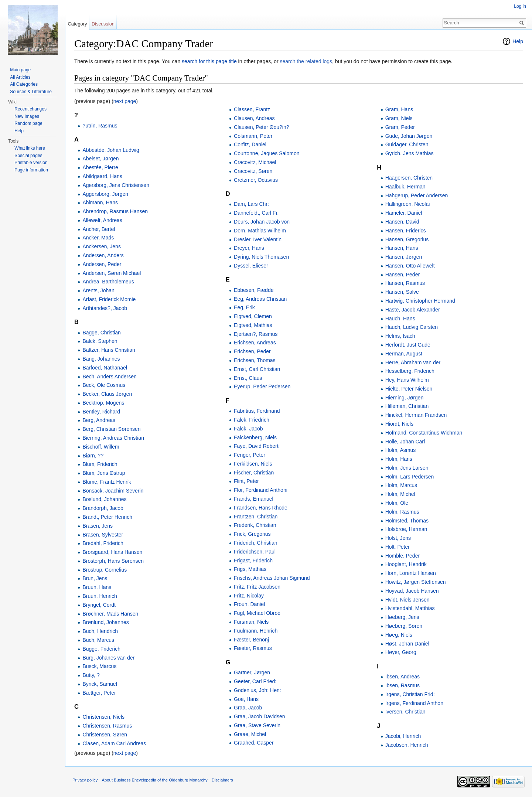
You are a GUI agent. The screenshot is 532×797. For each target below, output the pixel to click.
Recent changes (30, 109)
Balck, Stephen (100, 341)
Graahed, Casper (254, 743)
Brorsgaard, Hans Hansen (112, 552)
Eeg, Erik (244, 307)
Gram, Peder (400, 127)
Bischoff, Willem (101, 447)
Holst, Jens (398, 538)
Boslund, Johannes (104, 499)
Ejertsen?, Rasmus (256, 334)
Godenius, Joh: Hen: (258, 690)
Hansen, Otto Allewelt (410, 266)
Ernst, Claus (248, 378)
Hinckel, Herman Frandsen (416, 415)
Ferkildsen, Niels (253, 464)
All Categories (24, 84)
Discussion (103, 24)
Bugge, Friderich (101, 649)
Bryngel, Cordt (99, 605)
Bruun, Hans (97, 587)
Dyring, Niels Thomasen (261, 257)
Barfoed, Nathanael (105, 368)
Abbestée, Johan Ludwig (111, 150)
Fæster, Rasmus (253, 648)
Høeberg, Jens (402, 617)
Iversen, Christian (405, 712)
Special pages (28, 156)
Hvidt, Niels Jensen (407, 600)
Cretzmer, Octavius (256, 180)
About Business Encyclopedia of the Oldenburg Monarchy (155, 780)
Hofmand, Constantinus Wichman (424, 433)
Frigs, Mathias (250, 569)
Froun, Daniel (249, 604)
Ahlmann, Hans (100, 202)
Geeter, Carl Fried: (255, 681)
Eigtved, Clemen (253, 316)
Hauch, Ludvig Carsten (412, 327)
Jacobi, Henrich (403, 736)
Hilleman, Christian (407, 406)
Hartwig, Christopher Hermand (420, 301)
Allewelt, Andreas (102, 220)
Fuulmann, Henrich (256, 631)
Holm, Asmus (400, 450)
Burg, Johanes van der (108, 658)
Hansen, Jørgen (404, 257)
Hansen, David (402, 222)
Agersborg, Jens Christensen (116, 185)
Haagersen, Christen (409, 178)
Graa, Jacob (248, 708)
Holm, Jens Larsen (407, 468)
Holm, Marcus (401, 485)
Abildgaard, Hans (102, 176)
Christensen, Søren (105, 735)
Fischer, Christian (254, 473)
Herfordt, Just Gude (408, 345)
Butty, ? (91, 675)
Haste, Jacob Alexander (413, 310)
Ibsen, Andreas (403, 677)
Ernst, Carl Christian (257, 369)
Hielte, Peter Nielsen (409, 389)
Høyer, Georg (401, 652)
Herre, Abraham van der (413, 362)
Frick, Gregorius (252, 534)
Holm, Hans (399, 459)
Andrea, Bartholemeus (108, 282)
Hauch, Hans (400, 319)
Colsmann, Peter (253, 136)
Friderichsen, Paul (255, 552)
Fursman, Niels (251, 622)
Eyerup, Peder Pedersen (262, 386)
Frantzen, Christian (256, 517)
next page (125, 101)
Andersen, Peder (102, 264)
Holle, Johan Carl (405, 442)
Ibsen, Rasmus (403, 685)
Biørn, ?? (93, 456)
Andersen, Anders (103, 255)
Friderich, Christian (255, 543)
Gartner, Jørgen (252, 672)
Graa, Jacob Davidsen (260, 716)
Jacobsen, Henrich (407, 745)
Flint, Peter (246, 481)
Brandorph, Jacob (103, 508)
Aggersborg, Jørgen (105, 194)
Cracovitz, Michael (255, 162)
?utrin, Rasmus (100, 126)
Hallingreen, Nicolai (408, 204)
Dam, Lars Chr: (251, 204)
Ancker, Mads (98, 238)
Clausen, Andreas (254, 118)
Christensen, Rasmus (107, 726)
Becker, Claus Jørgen (107, 394)
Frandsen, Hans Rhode (261, 508)
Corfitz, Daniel (250, 144)
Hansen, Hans (402, 248)
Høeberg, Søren (404, 626)
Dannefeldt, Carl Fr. (256, 213)
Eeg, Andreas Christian (260, 299)
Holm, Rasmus (402, 512)
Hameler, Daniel (404, 213)
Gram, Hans (399, 109)
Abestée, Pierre (100, 167)
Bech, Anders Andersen (109, 377)
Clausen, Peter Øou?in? (261, 127)
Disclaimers (222, 780)
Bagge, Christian (102, 333)
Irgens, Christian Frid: (410, 694)
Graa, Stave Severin (257, 725)
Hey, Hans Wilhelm (407, 380)
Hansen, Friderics (406, 231)
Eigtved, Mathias (253, 325)
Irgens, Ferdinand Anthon (414, 703)
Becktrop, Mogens (103, 403)
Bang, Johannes (101, 359)
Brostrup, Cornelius (105, 570)
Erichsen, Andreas (255, 343)
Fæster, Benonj (251, 640)
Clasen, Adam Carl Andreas (114, 743)
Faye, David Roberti (257, 446)
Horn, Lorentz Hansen (411, 573)
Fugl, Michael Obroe (257, 613)
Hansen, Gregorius (407, 239)
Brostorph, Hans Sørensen (113, 561)
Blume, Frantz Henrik (107, 482)
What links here (30, 148)
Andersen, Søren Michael (112, 273)
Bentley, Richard (101, 412)
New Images (27, 116)
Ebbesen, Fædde (254, 290)
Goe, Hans (246, 699)
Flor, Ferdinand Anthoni (261, 490)
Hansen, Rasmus (405, 283)
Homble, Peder (403, 556)
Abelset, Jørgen (100, 159)
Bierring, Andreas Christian (113, 438)
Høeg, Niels (399, 635)
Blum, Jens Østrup (104, 473)
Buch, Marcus (98, 640)
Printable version (31, 163)
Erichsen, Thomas (255, 360)
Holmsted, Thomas (407, 521)
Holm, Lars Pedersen (410, 477)
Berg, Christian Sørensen (111, 429)
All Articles (20, 77)
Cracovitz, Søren (253, 171)
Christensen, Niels (103, 717)
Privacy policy (85, 780)
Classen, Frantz (252, 109)
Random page (28, 123)
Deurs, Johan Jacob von (262, 222)
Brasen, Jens (98, 526)
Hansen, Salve (402, 292)
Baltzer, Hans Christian (109, 350)
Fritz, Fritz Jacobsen (257, 587)
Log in (520, 6)
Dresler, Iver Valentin (258, 239)
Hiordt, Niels (399, 424)
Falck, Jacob (248, 429)
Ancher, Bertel (99, 229)
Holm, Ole (397, 503)
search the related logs (306, 61)
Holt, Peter (398, 547)
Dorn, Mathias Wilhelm (260, 231)
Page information (31, 170)
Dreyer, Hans (249, 248)
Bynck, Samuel (100, 684)
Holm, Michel (400, 494)
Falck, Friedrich (252, 420)
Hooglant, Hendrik (406, 564)
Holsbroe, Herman (406, 529)
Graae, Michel (250, 734)
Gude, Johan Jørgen (409, 136)
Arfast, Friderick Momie (109, 299)
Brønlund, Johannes (105, 622)
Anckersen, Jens (102, 246)
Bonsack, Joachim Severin (113, 491)
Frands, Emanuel (254, 499)
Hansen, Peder (403, 275)
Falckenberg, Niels (255, 437)
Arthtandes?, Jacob (105, 308)
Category (77, 24)
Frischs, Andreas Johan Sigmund (272, 578)
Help (518, 41)
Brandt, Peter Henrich (107, 517)
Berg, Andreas (99, 420)
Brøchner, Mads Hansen (110, 614)
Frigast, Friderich (253, 561)
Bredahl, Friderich (103, 543)
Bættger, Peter (99, 693)
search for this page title (209, 61)
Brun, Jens (95, 578)
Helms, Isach (400, 336)
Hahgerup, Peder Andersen (417, 195)
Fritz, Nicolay (249, 596)
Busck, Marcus (99, 666)
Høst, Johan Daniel (407, 644)
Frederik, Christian (255, 525)
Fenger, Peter (250, 455)
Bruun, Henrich (100, 596)
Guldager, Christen (407, 144)
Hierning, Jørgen (405, 398)
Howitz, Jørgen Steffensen (416, 582)
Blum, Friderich (100, 464)
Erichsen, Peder (252, 351)
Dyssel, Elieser (251, 266)
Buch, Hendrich (100, 631)
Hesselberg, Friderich (410, 371)
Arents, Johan (98, 290)
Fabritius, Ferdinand (257, 411)
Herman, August (404, 354)
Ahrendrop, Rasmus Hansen (115, 211)
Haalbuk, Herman (405, 187)
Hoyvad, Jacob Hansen (412, 591)
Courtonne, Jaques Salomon (267, 153)
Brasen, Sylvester (103, 535)
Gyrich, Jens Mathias (410, 153)
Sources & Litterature (31, 92)
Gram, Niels (399, 118)
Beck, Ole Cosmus (104, 385)
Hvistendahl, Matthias (410, 608)
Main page (20, 70)
